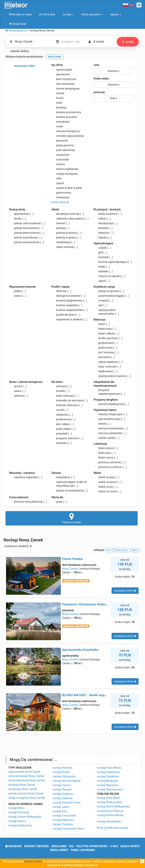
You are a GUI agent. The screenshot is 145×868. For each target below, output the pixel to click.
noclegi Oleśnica (62, 768)
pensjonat (60, 141)
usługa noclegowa (64, 174)
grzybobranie (106, 343)
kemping (59, 107)
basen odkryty (106, 333)
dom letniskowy (63, 84)
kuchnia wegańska (67, 305)
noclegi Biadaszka (108, 781)
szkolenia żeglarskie (26, 477)
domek (58, 93)
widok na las (106, 487)
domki (18, 219)
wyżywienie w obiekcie (69, 319)
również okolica (17, 51)
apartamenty (21, 214)
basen (102, 324)
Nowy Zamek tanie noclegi (112, 828)
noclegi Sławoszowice (110, 789)
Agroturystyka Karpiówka (80, 650)
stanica (58, 164)
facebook (13, 846)
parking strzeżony (66, 233)
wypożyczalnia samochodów (106, 312)
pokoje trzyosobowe (26, 237)
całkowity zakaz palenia (70, 219)
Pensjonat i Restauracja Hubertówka (88, 604)
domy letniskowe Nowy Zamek (26, 776)
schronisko (60, 160)
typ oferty (57, 65)
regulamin (59, 846)
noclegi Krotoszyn (19, 812)
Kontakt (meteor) (37, 846)
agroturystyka (62, 70)
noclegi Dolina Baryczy (110, 811)
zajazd (57, 183)
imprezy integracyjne (110, 414)
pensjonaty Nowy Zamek (23, 789)
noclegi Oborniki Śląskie (67, 781)
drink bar (61, 291)
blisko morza (106, 458)
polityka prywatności (92, 846)
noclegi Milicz (16, 808)
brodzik (60, 391)
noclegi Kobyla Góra (20, 825)
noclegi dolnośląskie (109, 821)
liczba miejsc (101, 79)
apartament (61, 74)
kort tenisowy (106, 352)
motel (57, 126)
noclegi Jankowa (63, 798)
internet (61, 223)
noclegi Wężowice (107, 785)
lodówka (103, 271)
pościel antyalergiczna (111, 404)
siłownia (19, 396)
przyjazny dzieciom (67, 438)
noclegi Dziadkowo (108, 776)
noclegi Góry (60, 811)
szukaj (128, 42)
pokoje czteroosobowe (27, 223)
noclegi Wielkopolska (109, 802)
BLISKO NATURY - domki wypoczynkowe (91, 695)
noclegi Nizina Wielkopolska (113, 807)
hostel (57, 98)
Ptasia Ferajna (72, 559)
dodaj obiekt (59, 850)
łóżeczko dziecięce (67, 405)
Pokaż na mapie (72, 518)
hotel (57, 103)
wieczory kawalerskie (111, 428)
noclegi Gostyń (61, 772)
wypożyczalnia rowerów (112, 376)
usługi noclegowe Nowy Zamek (27, 798)
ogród (102, 281)
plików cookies (33, 861)
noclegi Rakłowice (63, 820)
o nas (114, 846)
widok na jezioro (108, 482)
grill (100, 252)
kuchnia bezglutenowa (69, 300)
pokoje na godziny (109, 291)
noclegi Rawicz (17, 821)
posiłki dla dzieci (66, 315)
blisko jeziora (106, 448)
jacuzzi (18, 386)
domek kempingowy (66, 89)
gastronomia (61, 193)
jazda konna (105, 348)
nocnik (60, 410)
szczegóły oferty (125, 591)
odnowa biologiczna (66, 131)
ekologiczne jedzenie (68, 296)
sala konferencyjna (109, 419)
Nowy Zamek (70, 569)
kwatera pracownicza (66, 112)
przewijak (62, 434)
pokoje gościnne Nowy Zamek (26, 793)
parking (60, 228)
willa (56, 178)
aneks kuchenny (108, 214)
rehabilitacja (63, 242)
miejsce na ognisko (110, 276)
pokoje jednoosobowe (27, 233)
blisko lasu (105, 453)
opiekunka (62, 415)
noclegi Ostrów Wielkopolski (25, 817)
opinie (136, 550)
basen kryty (105, 329)
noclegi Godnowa (63, 794)
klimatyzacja (106, 223)
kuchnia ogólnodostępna (113, 262)
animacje (61, 386)
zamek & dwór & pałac (67, 188)
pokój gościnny (63, 145)
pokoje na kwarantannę (70, 490)
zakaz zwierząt (65, 247)
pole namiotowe (63, 150)
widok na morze (108, 491)
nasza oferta (130, 846)
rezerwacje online (22, 66)
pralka (17, 291)
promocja (99, 92)
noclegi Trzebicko (63, 824)
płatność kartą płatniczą (28, 502)
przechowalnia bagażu (111, 296)
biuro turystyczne (64, 79)
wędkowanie (106, 371)
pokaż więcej (60, 202)
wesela (102, 424)
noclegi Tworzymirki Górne (68, 829)
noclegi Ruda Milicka (109, 768)
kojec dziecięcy (65, 396)
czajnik (102, 248)
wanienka (62, 443)
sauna (17, 391)
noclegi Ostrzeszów (64, 776)
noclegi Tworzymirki (64, 816)
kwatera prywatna (64, 117)
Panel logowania (83, 850)
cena (96, 65)
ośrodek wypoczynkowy (68, 136)
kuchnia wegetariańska (69, 310)
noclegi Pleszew (62, 789)
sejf (100, 305)
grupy (59, 502)
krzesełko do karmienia (70, 400)
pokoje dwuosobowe (26, 228)
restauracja (60, 197)
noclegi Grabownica (108, 772)
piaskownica (63, 419)
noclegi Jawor (61, 807)
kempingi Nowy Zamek (22, 785)
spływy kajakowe (108, 362)
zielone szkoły (107, 438)
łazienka (103, 228)
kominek (103, 257)
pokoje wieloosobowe (27, 242)
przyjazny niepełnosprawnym (109, 392)
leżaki (102, 267)
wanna (18, 296)
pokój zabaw (63, 429)
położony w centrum (110, 467)
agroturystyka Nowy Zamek (24, 772)
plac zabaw (63, 424)
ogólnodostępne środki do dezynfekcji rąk (69, 484)
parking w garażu (66, 237)
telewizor (104, 233)
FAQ (71, 846)
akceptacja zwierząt (68, 214)
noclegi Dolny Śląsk (108, 798)
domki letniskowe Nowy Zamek (27, 780)
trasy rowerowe (107, 367)
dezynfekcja (63, 477)
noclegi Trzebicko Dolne (67, 803)
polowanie (104, 357)
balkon (102, 219)
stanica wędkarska (65, 169)
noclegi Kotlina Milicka (110, 815)
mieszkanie (60, 122)
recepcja (103, 300)
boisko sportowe (108, 338)
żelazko (103, 237)
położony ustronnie (110, 462)
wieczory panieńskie (110, 433)
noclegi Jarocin (62, 785)
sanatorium (60, 155)
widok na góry (106, 477)
